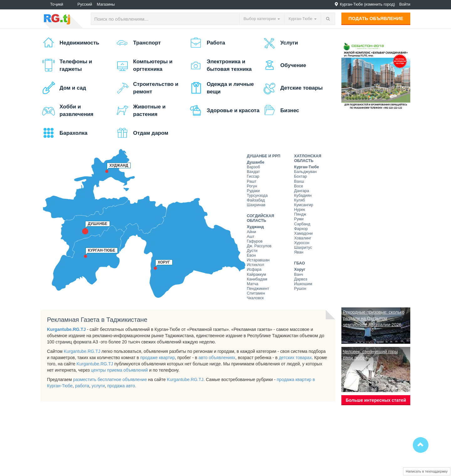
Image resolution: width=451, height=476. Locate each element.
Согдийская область (260, 218)
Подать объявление (376, 18)
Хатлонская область (308, 158)
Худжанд (255, 227)
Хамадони (303, 233)
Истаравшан (258, 260)
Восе (299, 186)
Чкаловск (255, 298)
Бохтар (301, 176)
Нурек (300, 210)
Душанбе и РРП (264, 156)
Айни (251, 232)
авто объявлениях (217, 358)
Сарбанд (302, 224)
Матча (253, 284)
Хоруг (300, 269)
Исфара (254, 269)
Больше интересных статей (376, 400)
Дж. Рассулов (259, 246)
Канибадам (257, 279)
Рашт (252, 181)
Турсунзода (257, 196)
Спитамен (256, 293)
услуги (98, 386)
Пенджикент (258, 289)
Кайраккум (256, 275)
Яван (299, 252)
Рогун (252, 186)
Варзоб (253, 167)
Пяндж (300, 214)
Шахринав (256, 205)
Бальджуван (305, 172)
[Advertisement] (376, 209)
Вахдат (253, 172)
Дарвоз (301, 279)
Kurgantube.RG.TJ (66, 329)
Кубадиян (303, 196)
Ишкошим (303, 284)
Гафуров (255, 241)
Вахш (299, 181)
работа (82, 386)
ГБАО (299, 263)
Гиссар (253, 176)
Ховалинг (303, 238)
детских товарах (295, 358)
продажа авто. (122, 386)
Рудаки (253, 191)
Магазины (106, 4)
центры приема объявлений (119, 370)
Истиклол (255, 265)
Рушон (300, 289)
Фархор (301, 229)
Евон (251, 255)
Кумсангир (304, 205)
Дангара (302, 191)
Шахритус (303, 248)
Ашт (251, 237)
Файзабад (256, 200)
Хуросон (302, 243)
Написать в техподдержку (427, 471)
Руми (299, 219)
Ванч (299, 275)
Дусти (252, 251)
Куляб (300, 200)
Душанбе (256, 162)
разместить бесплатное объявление (110, 379)
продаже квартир (158, 358)
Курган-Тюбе (306, 167)
